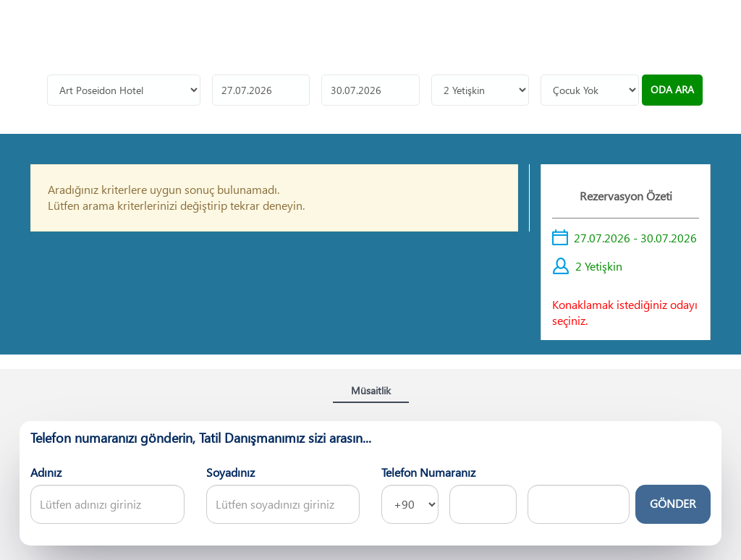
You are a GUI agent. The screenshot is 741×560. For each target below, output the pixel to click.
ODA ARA (672, 86)
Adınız (46, 468)
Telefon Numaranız (428, 468)
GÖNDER (673, 500)
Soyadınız (230, 468)
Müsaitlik (371, 387)
